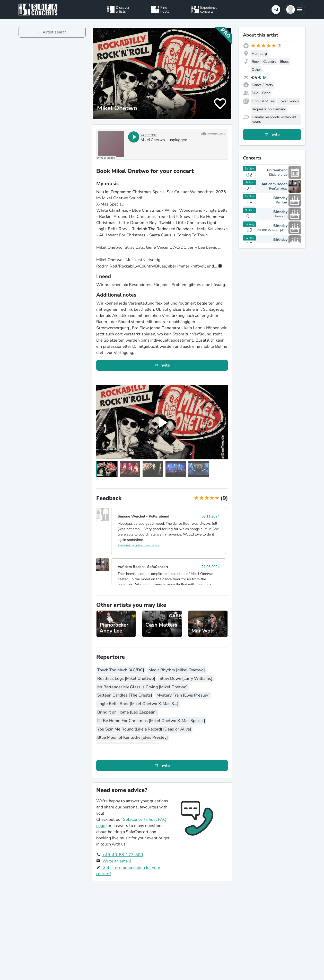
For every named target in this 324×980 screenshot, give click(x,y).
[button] (295, 10)
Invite (165, 365)
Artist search (55, 32)
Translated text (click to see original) (139, 546)
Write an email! (117, 861)
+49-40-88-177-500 (123, 855)
